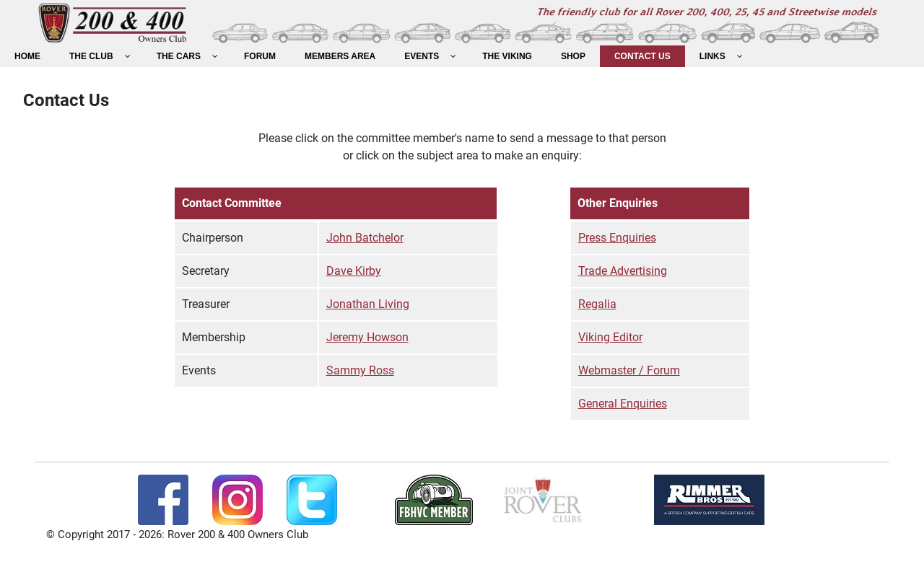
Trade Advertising (623, 271)
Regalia (597, 304)
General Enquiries (623, 404)
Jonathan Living (368, 304)
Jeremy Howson (367, 337)
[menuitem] (27, 56)
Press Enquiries (617, 238)
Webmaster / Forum (629, 370)
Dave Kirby (354, 271)
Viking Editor (610, 337)
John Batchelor (365, 238)
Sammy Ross (360, 370)
